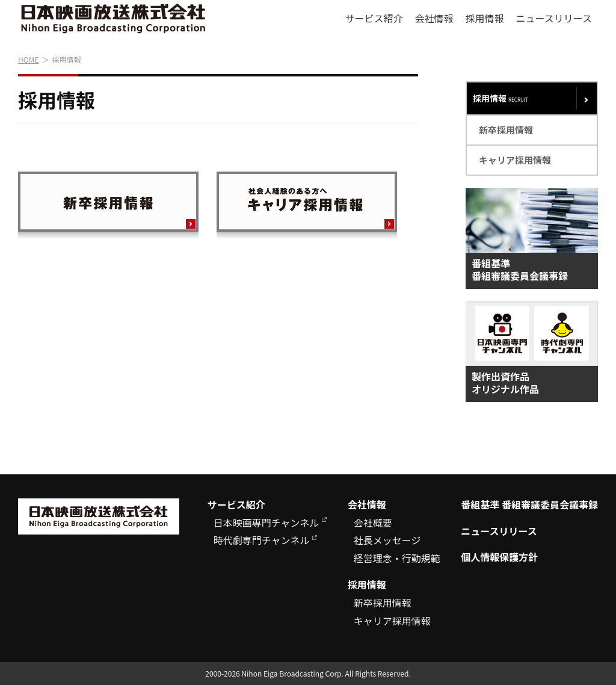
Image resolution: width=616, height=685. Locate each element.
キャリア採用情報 (515, 160)
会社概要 (373, 523)
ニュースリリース (554, 18)
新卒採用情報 (506, 130)
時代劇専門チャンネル (262, 540)
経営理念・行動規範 (397, 558)
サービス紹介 (374, 18)
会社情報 (434, 18)
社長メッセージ (387, 540)
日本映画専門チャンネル (266, 523)
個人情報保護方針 (499, 557)
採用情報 (485, 18)
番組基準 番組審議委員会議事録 (529, 505)
